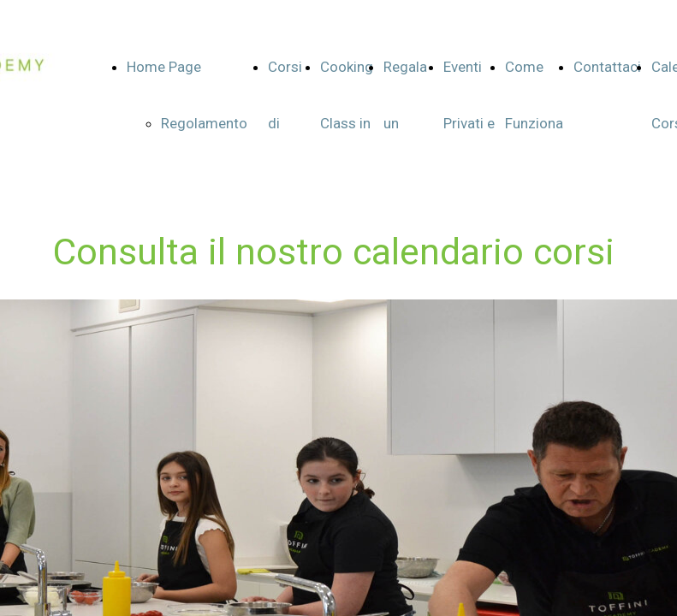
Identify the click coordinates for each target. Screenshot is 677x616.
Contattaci (607, 67)
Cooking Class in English (347, 123)
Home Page (164, 67)
